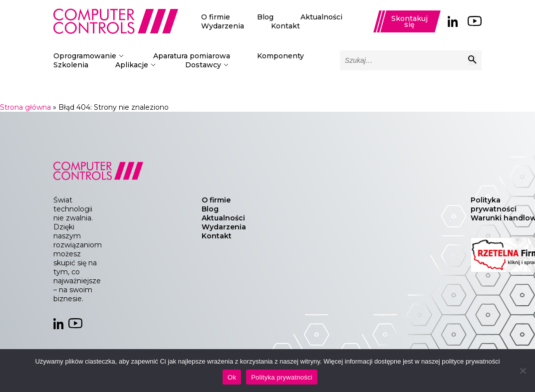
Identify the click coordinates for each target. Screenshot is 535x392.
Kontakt (285, 26)
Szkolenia (71, 65)
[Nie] (523, 371)
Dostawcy (203, 65)
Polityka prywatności (494, 204)
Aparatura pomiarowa (192, 56)
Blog (265, 17)
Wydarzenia (223, 26)
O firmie (216, 17)
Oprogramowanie (85, 56)
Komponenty (280, 56)
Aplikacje (132, 65)
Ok (232, 377)
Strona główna (25, 107)
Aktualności (321, 17)
